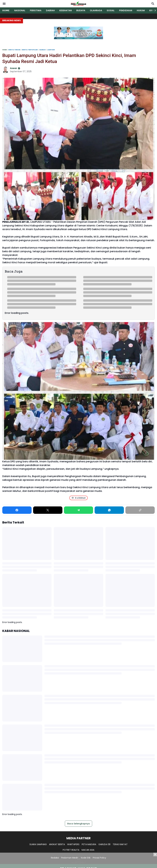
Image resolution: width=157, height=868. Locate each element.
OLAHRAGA (96, 10)
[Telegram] (79, 510)
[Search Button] (153, 4)
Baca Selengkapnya (78, 824)
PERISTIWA (36, 10)
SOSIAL (111, 10)
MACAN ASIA (88, 850)
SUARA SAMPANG (38, 844)
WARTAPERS (73, 844)
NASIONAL (20, 10)
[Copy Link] (140, 510)
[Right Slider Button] (154, 10)
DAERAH (50, 10)
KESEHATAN (66, 10)
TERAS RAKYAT (120, 844)
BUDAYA (81, 10)
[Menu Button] (4, 4)
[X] (48, 510)
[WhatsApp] (109, 510)
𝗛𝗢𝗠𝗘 (6, 10)
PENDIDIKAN (126, 10)
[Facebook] (17, 510)
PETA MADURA (89, 844)
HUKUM (141, 10)
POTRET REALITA (71, 850)
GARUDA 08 (104, 844)
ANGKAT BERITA (57, 844)
